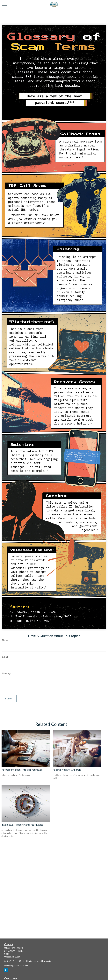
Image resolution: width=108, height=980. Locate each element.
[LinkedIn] (6, 970)
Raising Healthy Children (67, 770)
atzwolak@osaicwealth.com (16, 966)
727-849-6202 (17, 948)
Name (5, 640)
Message (7, 673)
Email (5, 657)
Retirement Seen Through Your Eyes (22, 770)
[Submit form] (9, 699)
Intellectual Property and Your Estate (22, 825)
